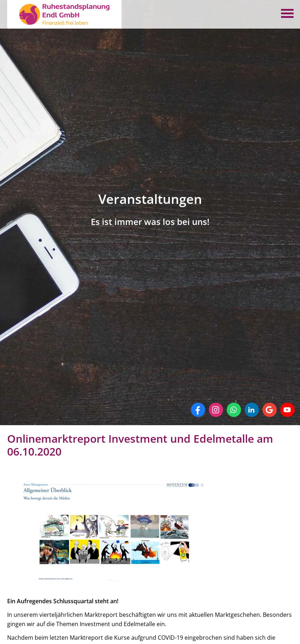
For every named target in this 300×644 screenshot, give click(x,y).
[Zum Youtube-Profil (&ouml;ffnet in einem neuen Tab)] (287, 410)
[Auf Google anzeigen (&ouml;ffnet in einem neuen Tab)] (270, 410)
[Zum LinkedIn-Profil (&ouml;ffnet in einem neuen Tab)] (252, 410)
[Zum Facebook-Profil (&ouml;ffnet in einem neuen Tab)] (198, 410)
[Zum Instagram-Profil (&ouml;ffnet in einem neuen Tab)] (216, 410)
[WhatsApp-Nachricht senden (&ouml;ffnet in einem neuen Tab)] (234, 410)
